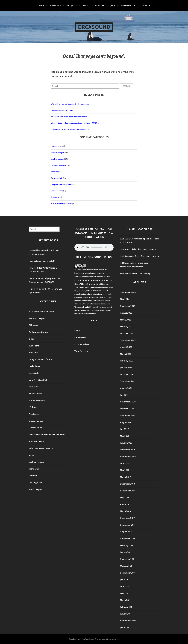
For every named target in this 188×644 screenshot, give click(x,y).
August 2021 (126, 388)
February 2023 (127, 327)
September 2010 (128, 621)
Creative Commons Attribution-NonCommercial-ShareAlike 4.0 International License (93, 280)
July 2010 (124, 627)
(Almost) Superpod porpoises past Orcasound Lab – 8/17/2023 (75, 123)
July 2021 (124, 395)
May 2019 (125, 470)
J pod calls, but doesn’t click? (62, 110)
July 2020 (125, 429)
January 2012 (126, 552)
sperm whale (35, 469)
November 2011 (127, 559)
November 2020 (128, 402)
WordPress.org (81, 351)
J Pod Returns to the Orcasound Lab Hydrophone (70, 129)
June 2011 (124, 586)
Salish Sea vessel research (41, 448)
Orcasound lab (57, 178)
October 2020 (127, 409)
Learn (41, 6)
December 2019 (127, 450)
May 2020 (125, 436)
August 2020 (126, 422)
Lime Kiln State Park (59, 165)
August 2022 (126, 347)
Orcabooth (34, 414)
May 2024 (125, 299)
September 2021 (128, 381)
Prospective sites (37, 441)
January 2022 (126, 368)
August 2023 (126, 313)
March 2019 (125, 477)
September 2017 (128, 525)
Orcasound (94, 27)
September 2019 (128, 457)
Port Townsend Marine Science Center (47, 435)
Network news (56, 146)
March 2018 (125, 511)
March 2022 (126, 354)
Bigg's (31, 339)
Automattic (114, 639)
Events (146, 6)
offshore (33, 407)
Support (99, 6)
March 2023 (126, 320)
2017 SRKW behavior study (61, 204)
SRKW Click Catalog (141, 273)
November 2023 (128, 306)
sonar (31, 455)
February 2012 (127, 545)
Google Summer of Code (61, 185)
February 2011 (126, 607)
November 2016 (127, 539)
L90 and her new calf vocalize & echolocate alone (71, 104)
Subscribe (55, 6)
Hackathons (34, 366)
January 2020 (126, 443)
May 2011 (124, 593)
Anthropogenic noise (39, 332)
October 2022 (127, 333)
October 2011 (126, 566)
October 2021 (126, 374)
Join (113, 6)
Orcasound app (57, 191)
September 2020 (128, 415)
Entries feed (80, 337)
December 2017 (127, 518)
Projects (72, 6)
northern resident (37, 400)
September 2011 (128, 573)
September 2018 (128, 491)
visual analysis (35, 489)
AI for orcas (55, 197)
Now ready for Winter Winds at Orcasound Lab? (69, 117)
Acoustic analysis (58, 153)
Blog (86, 6)
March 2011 (125, 600)
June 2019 (125, 463)
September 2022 (128, 340)
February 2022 (127, 361)
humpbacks (34, 373)
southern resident (58, 159)
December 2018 (127, 484)
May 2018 (125, 498)
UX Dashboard (129, 6)
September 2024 (128, 292)
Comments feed (82, 344)
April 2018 (125, 504)
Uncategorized (36, 483)
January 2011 (126, 614)
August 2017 (126, 532)
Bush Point (34, 346)
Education (33, 353)
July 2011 (124, 580)
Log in (77, 331)
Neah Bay (33, 387)
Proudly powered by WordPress (81, 639)
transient (54, 172)
